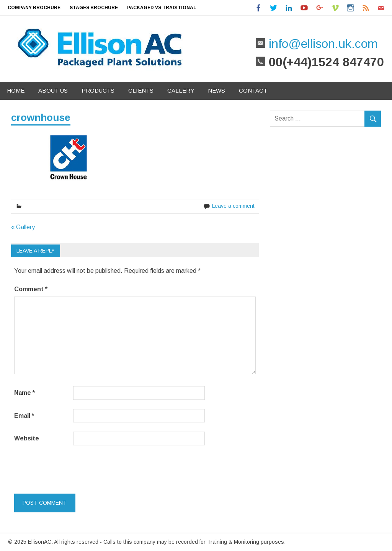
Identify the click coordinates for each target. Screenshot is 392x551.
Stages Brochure (94, 8)
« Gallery (23, 227)
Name (24, 393)
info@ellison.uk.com (322, 44)
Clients (141, 90)
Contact (253, 90)
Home (16, 90)
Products (98, 90)
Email (24, 416)
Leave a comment (233, 206)
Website (27, 438)
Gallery (181, 90)
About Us (53, 90)
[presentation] (67, 468)
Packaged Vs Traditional (162, 8)
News (216, 90)
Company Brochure (34, 8)
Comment (31, 289)
